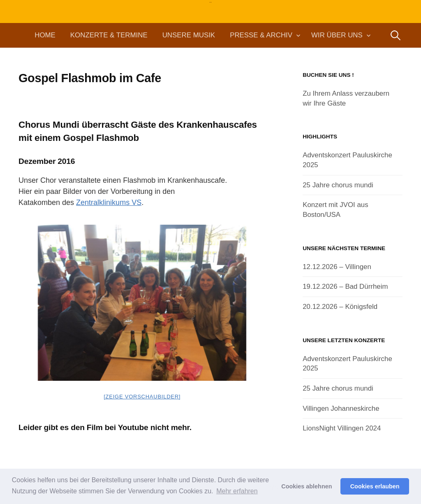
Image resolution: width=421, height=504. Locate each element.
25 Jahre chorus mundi (338, 185)
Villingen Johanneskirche (341, 408)
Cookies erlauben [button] (375, 486)
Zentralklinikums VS (109, 203)
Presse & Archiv (261, 35)
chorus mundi (210, 2)
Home (45, 35)
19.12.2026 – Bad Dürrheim (345, 287)
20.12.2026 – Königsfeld (340, 307)
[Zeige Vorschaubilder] (142, 397)
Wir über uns (337, 35)
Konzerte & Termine (109, 35)
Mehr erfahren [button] (237, 491)
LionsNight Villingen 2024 (342, 428)
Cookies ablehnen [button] (306, 486)
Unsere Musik (189, 35)
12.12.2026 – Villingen (337, 267)
